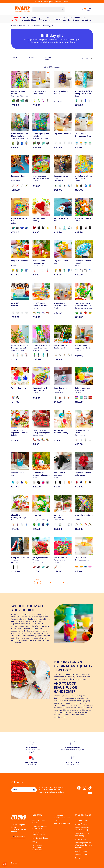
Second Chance (77, 19)
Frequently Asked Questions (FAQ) (82, 829)
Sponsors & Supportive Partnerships (38, 847)
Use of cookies (81, 851)
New (40, 19)
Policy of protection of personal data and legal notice (84, 845)
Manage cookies (82, 854)
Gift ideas (34, 19)
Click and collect (82, 820)
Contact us (20, 837)
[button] (5, 864)
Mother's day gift (67, 19)
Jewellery (58, 19)
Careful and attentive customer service (62, 818)
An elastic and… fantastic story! (39, 833)
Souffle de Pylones (40, 838)
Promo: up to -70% (16, 19)
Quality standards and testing (82, 835)
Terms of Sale (81, 839)
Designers (36, 842)
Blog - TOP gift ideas (62, 824)
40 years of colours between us (40, 828)
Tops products (47, 19)
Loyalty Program (82, 824)
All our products (26, 19)
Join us (78, 858)
